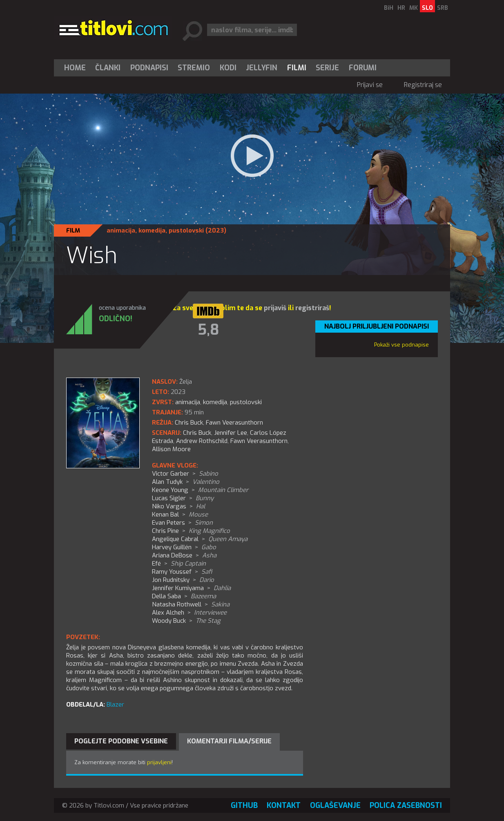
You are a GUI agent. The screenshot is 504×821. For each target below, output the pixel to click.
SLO (427, 8)
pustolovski (186, 230)
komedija (152, 230)
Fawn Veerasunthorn (259, 441)
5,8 (208, 330)
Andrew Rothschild (202, 441)
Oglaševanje (335, 805)
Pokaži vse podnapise (401, 345)
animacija (121, 230)
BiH (389, 8)
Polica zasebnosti (406, 805)
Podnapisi (149, 68)
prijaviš (275, 308)
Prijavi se (370, 85)
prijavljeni (159, 762)
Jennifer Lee (231, 433)
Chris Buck (197, 433)
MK (414, 8)
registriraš (312, 308)
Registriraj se (423, 85)
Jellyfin (262, 68)
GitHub (244, 805)
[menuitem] (77, 68)
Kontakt (284, 805)
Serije (327, 68)
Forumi (363, 68)
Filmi (297, 68)
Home (75, 68)
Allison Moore (171, 449)
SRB (443, 8)
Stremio (194, 68)
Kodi (228, 68)
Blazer (115, 705)
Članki (108, 68)
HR (401, 8)
